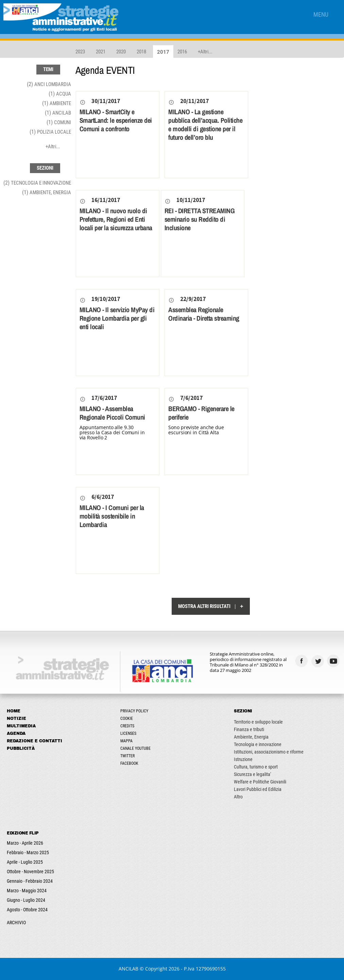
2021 (101, 52)
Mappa (126, 741)
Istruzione (243, 759)
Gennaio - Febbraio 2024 (30, 881)
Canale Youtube (135, 748)
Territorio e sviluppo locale (258, 722)
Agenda (16, 733)
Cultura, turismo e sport (256, 767)
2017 (163, 52)
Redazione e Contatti (35, 741)
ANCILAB (128, 969)
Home (14, 711)
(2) (49, 84)
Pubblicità (21, 748)
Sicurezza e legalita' (252, 774)
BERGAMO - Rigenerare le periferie (201, 413)
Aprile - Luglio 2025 (25, 862)
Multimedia (21, 726)
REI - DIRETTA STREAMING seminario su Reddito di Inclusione (200, 219)
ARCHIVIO (16, 923)
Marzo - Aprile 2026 (25, 843)
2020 (121, 52)
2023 (80, 52)
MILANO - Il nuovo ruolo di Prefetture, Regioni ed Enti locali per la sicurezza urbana (116, 219)
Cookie (127, 719)
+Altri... (205, 52)
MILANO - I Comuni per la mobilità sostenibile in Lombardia (112, 516)
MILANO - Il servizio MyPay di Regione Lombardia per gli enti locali (117, 318)
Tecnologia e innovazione (258, 744)
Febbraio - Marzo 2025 (28, 852)
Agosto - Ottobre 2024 (27, 910)
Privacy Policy (134, 711)
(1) (60, 94)
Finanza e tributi (249, 729)
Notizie (16, 719)
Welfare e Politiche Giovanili (260, 782)
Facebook (129, 763)
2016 (182, 52)
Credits (127, 726)
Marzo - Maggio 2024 (27, 891)
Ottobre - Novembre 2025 (30, 872)
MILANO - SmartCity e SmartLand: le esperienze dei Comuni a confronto (116, 120)
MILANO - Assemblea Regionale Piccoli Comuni (112, 413)
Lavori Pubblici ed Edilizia (258, 789)
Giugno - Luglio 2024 (26, 900)
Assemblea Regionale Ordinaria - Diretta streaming (204, 314)
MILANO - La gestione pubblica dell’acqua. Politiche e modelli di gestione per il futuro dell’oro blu (205, 124)
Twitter (127, 756)
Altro (238, 797)
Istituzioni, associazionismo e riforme (269, 752)
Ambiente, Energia (251, 737)
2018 (141, 52)
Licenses (128, 733)
